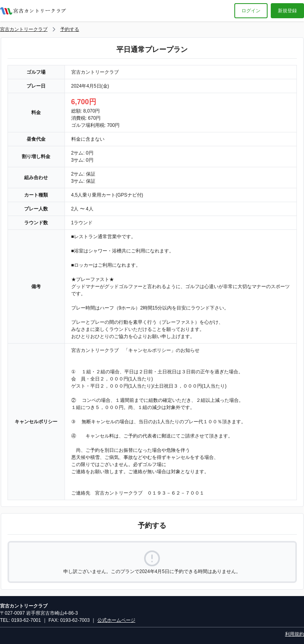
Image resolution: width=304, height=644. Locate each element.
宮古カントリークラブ (24, 29)
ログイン (251, 11)
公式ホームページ (116, 620)
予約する (70, 29)
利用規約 (294, 634)
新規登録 (287, 11)
